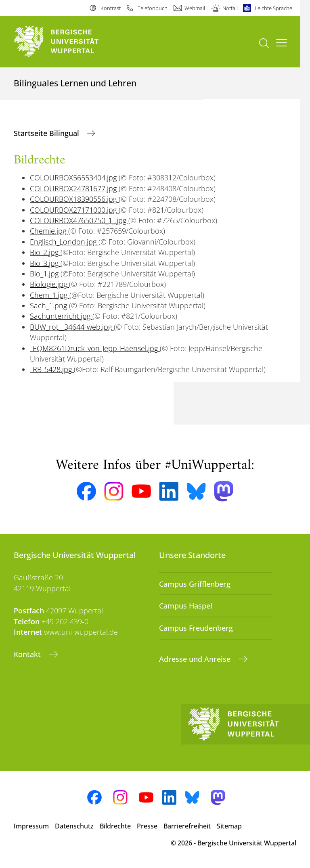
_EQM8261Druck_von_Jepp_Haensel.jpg (95, 348)
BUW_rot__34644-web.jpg (72, 327)
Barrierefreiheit (187, 826)
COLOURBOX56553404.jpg (74, 178)
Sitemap (229, 826)
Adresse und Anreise (196, 659)
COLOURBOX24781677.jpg (74, 188)
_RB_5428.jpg (52, 369)
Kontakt (28, 654)
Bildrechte (115, 826)
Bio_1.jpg (45, 274)
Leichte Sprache (273, 8)
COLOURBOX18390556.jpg (74, 199)
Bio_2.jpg (45, 252)
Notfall (230, 8)
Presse (147, 826)
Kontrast (111, 8)
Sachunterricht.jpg (61, 316)
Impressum (31, 826)
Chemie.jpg (49, 231)
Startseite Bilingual (47, 133)
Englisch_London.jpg (64, 242)
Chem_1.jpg (50, 295)
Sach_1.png (49, 305)
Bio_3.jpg (45, 263)
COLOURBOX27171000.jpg (74, 210)
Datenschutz (74, 826)
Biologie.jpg (49, 284)
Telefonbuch (153, 8)
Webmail (195, 8)
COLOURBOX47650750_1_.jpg (79, 220)
